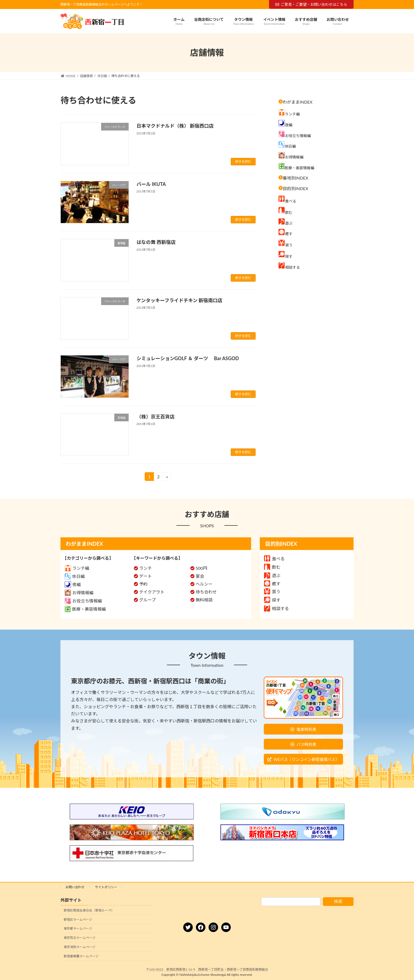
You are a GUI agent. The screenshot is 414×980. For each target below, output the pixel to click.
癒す (272, 584)
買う (272, 592)
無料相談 (204, 600)
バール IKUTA (154, 184)
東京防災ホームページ (79, 938)
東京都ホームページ (78, 929)
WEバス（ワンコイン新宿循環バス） (306, 759)
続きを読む (243, 161)
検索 (338, 901)
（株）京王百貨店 (156, 417)
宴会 (200, 576)
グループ (147, 600)
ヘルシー (204, 584)
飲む (272, 567)
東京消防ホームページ (79, 947)
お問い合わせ (75, 887)
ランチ (145, 568)
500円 (201, 568)
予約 (143, 584)
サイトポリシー (106, 887)
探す (272, 600)
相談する (276, 608)
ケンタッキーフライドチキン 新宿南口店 (179, 300)
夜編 (73, 584)
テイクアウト (152, 592)
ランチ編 (77, 568)
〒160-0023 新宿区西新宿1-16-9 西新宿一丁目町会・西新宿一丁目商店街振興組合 (207, 969)
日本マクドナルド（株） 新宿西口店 (175, 126)
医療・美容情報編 (85, 609)
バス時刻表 (306, 744)
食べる (274, 559)
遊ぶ (272, 575)
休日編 (75, 576)
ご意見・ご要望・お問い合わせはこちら (311, 4)
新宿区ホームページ (78, 919)
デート (145, 576)
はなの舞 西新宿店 (156, 242)
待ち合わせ (206, 592)
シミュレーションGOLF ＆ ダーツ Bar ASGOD (188, 358)
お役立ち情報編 (83, 601)
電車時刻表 (306, 729)
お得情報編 (79, 593)
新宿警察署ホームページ (81, 956)
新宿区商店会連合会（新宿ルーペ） (89, 910)
